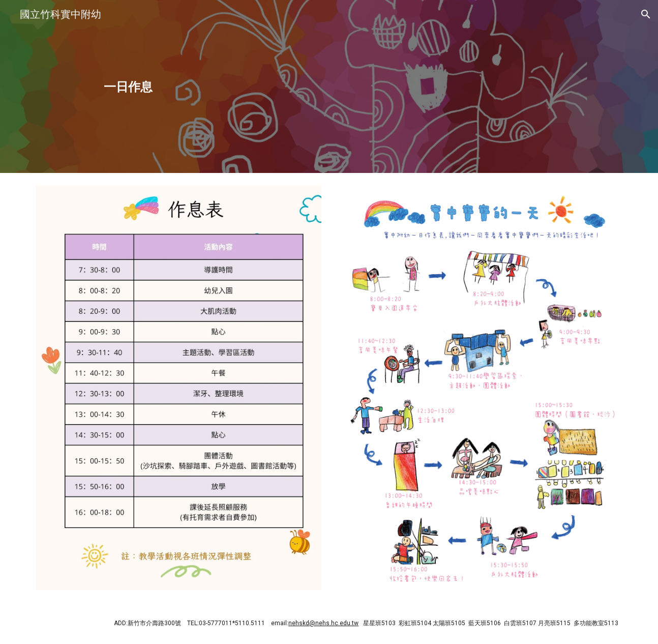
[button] (646, 14)
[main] (128, 86)
